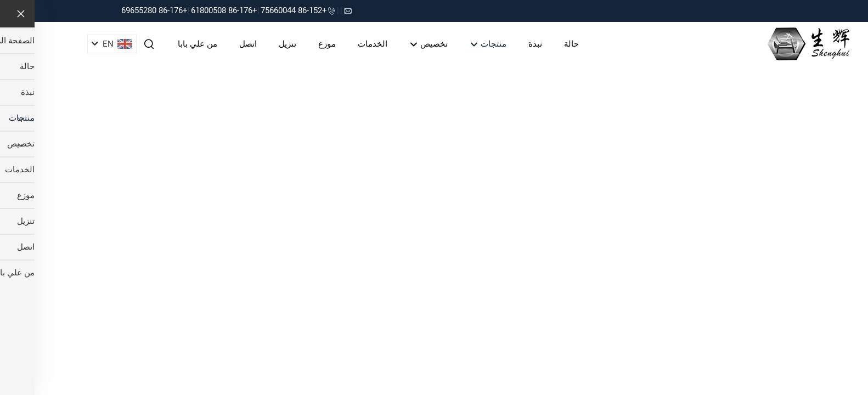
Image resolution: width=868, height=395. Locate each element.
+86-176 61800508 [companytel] (190, 10)
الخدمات (338, 44)
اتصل (213, 44)
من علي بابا (163, 44)
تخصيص (394, 44)
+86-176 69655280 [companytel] (120, 10)
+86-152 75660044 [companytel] (259, 10)
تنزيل (253, 44)
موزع (292, 44)
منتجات (453, 44)
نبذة (501, 44)
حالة (537, 44)
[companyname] (774, 43)
